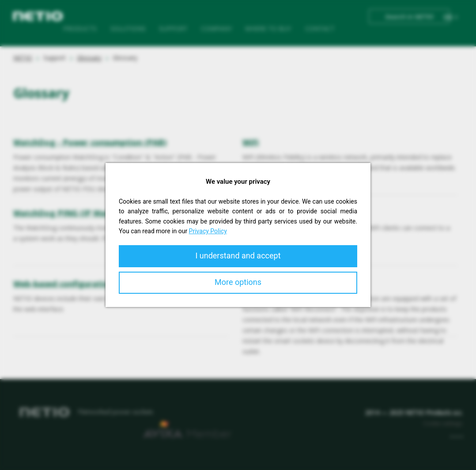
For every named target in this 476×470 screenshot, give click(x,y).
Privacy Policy (208, 231)
